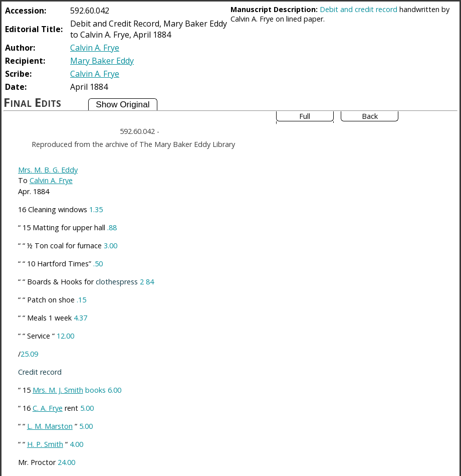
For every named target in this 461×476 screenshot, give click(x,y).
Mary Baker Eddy (102, 61)
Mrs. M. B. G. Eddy (48, 170)
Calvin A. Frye (95, 48)
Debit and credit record (359, 9)
